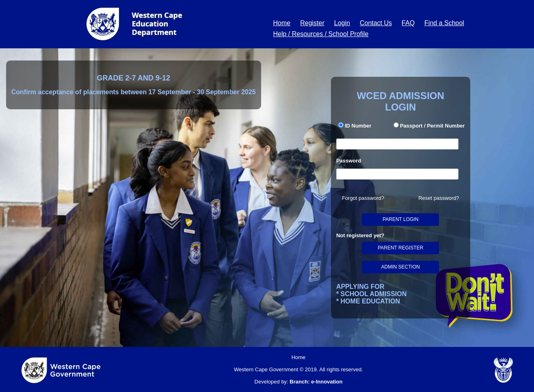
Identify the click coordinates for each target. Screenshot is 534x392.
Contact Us (376, 23)
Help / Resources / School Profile (321, 34)
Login (342, 23)
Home (282, 23)
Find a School (444, 23)
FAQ (408, 23)
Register (312, 23)
